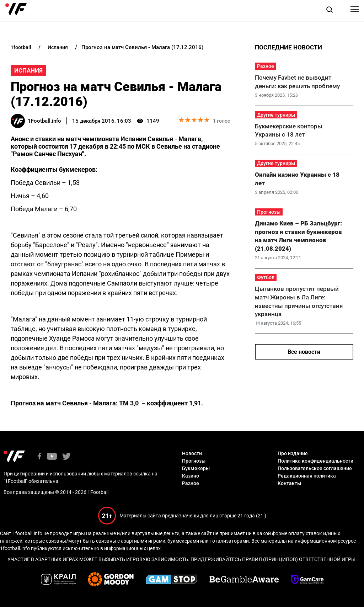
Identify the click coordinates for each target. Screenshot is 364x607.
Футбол (266, 277)
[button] (330, 11)
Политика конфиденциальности (315, 461)
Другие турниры (276, 115)
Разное (266, 66)
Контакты (289, 483)
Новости (192, 453)
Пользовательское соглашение (315, 468)
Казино (191, 476)
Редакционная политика (307, 476)
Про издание (293, 453)
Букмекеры (196, 468)
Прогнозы (269, 212)
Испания (28, 70)
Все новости (304, 352)
